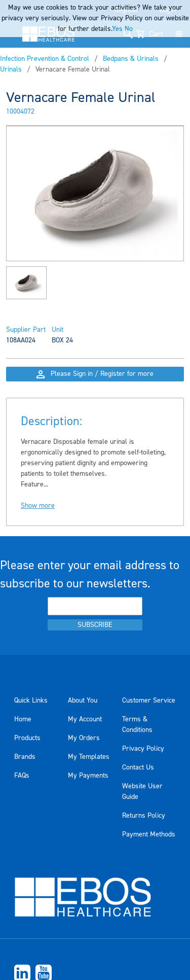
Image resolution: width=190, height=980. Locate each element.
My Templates (89, 757)
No (129, 29)
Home (23, 719)
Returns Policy (144, 816)
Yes (117, 29)
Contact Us (138, 767)
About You (83, 701)
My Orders (84, 738)
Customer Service (149, 701)
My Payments (88, 776)
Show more (38, 506)
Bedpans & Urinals (131, 59)
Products (27, 738)
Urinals (11, 69)
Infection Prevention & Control (45, 59)
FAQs (22, 776)
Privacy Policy (143, 749)
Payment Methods (149, 834)
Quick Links (31, 701)
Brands (25, 757)
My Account (85, 719)
